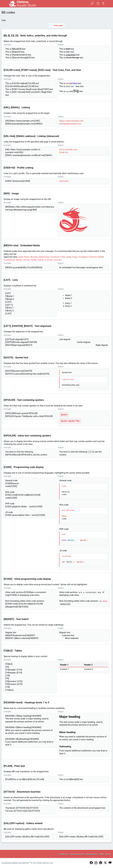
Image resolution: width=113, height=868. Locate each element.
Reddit (101, 257)
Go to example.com (68, 150)
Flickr (63, 257)
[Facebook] (91, 863)
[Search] (109, 4)
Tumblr (33, 260)
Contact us (64, 854)
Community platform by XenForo (27, 863)
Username (64, 181)
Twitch (41, 260)
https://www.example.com (71, 121)
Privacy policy (92, 854)
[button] (4, 4)
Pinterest (93, 257)
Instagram (83, 257)
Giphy (69, 257)
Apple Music (24, 257)
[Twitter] (105, 863)
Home (108, 854)
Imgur (75, 257)
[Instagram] (96, 863)
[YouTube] (110, 863)
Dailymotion (44, 257)
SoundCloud (9, 260)
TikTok (26, 260)
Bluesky (34, 257)
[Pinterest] (101, 863)
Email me (64, 152)
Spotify (19, 260)
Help (102, 854)
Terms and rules (77, 854)
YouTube (58, 260)
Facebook (55, 257)
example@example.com (70, 124)
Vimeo (50, 260)
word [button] (90, 452)
